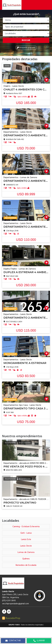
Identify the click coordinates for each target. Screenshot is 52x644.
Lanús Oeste (26, 546)
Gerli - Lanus (26, 533)
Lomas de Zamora (26, 552)
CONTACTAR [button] (13, 641)
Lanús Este (26, 539)
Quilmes (26, 559)
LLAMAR (39, 641)
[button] (49, 5)
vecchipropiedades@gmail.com (15, 604)
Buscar (26, 40)
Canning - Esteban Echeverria (26, 527)
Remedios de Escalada (26, 565)
